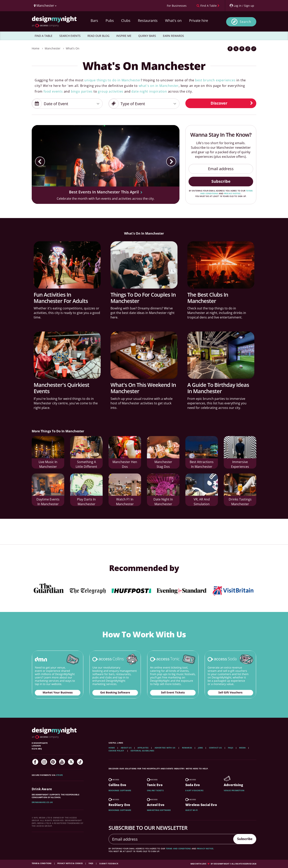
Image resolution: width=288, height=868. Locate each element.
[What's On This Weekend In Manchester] (144, 355)
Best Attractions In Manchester (202, 463)
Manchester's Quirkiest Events (61, 388)
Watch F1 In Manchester (125, 500)
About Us (126, 748)
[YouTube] (62, 762)
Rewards (187, 748)
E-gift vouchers (194, 790)
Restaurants (148, 20)
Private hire (199, 20)
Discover (232, 103)
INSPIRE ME (124, 36)
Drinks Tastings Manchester (240, 500)
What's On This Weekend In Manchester (143, 388)
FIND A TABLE (44, 36)
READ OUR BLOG (98, 36)
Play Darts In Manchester (86, 500)
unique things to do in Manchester (112, 80)
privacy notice (232, 193)
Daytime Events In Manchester (48, 500)
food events (53, 91)
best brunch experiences (215, 80)
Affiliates (143, 748)
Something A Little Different (86, 463)
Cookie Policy (117, 751)
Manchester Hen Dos (125, 463)
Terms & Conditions (42, 863)
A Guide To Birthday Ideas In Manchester (218, 388)
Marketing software (159, 810)
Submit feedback (109, 864)
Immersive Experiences (240, 463)
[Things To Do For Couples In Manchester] (144, 265)
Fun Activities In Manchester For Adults (61, 298)
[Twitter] (71, 762)
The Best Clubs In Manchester (208, 298)
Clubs (126, 20)
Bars (94, 20)
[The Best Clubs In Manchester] (221, 265)
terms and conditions (178, 849)
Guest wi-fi (191, 810)
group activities (111, 91)
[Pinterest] (53, 762)
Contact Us (216, 748)
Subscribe (221, 181)
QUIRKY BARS (147, 36)
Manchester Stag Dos (163, 463)
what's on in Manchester (159, 86)
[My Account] (242, 6)
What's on (173, 20)
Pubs (110, 20)
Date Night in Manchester (163, 500)
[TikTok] (80, 762)
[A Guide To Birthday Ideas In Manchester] (221, 355)
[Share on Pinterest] (242, 49)
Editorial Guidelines (142, 751)
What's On (73, 48)
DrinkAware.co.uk (42, 802)
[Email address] (221, 169)
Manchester (53, 48)
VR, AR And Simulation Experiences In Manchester (202, 501)
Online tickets (155, 790)
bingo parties (82, 91)
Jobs (200, 748)
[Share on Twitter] (236, 49)
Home (36, 48)
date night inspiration (149, 91)
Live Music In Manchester (48, 463)
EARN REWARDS (173, 36)
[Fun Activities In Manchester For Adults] (67, 265)
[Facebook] (35, 762)
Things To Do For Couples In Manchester (143, 298)
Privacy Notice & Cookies (70, 863)
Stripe (59, 775)
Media (242, 748)
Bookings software (120, 790)
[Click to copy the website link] (254, 49)
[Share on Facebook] (230, 49)
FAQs (231, 748)
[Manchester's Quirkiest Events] (67, 355)
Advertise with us (165, 748)
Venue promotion (234, 790)
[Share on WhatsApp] (248, 49)
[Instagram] (44, 762)
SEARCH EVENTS (70, 36)
